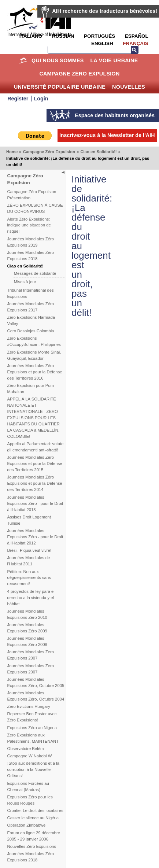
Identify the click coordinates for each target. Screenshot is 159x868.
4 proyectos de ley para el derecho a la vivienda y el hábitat (31, 598)
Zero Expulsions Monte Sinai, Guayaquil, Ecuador (34, 355)
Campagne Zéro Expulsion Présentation (32, 195)
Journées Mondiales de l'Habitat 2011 (29, 561)
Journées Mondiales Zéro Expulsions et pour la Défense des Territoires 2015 (35, 463)
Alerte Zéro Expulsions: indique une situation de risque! (29, 225)
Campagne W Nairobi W (30, 756)
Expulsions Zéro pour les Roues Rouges (30, 800)
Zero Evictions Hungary (29, 706)
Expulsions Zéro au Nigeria (32, 728)
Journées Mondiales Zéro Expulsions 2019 (31, 242)
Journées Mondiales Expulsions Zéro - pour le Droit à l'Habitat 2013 (35, 503)
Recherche (134, 50)
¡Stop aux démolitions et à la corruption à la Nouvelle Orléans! (34, 769)
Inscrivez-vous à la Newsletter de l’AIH (107, 135)
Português (99, 36)
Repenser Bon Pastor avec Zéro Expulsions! (32, 717)
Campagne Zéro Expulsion (79, 74)
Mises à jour (25, 282)
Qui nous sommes (58, 60)
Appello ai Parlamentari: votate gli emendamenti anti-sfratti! (36, 447)
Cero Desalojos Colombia (31, 331)
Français (135, 43)
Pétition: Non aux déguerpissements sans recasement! (29, 578)
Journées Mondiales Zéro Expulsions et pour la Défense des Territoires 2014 (35, 483)
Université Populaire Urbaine (60, 87)
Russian (63, 36)
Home (23, 60)
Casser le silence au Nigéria (33, 818)
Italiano (31, 36)
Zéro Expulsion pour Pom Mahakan (31, 389)
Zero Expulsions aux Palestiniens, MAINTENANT (33, 738)
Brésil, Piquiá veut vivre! (29, 550)
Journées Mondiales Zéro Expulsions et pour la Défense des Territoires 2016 (35, 372)
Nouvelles (129, 87)
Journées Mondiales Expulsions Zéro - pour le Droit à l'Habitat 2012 (35, 537)
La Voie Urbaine (114, 60)
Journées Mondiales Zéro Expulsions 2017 (31, 307)
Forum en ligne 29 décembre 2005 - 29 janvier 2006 (34, 836)
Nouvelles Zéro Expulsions (32, 846)
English (102, 43)
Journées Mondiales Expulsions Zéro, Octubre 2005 (36, 682)
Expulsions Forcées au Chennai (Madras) (28, 786)
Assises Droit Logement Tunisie (29, 520)
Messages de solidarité (35, 273)
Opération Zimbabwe (27, 825)
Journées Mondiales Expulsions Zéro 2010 (27, 614)
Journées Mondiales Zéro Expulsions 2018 (31, 256)
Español (137, 36)
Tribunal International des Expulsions (31, 293)
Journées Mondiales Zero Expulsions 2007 (31, 655)
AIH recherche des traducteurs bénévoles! (105, 11)
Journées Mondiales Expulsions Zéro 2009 (27, 628)
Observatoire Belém (26, 749)
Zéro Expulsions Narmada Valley (31, 320)
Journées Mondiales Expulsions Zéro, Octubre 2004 (36, 696)
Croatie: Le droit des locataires (35, 810)
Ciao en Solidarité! (98, 152)
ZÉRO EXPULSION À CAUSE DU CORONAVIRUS (35, 208)
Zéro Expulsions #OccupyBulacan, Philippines (34, 341)
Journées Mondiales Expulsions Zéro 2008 (27, 641)
